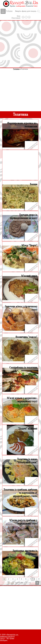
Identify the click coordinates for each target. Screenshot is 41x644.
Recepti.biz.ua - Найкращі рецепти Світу (9, 637)
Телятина (24, 69)
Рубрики (7, 11)
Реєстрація (16, 18)
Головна (16, 69)
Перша (5, 583)
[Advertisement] (20, 44)
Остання (11, 583)
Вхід (19, 16)
